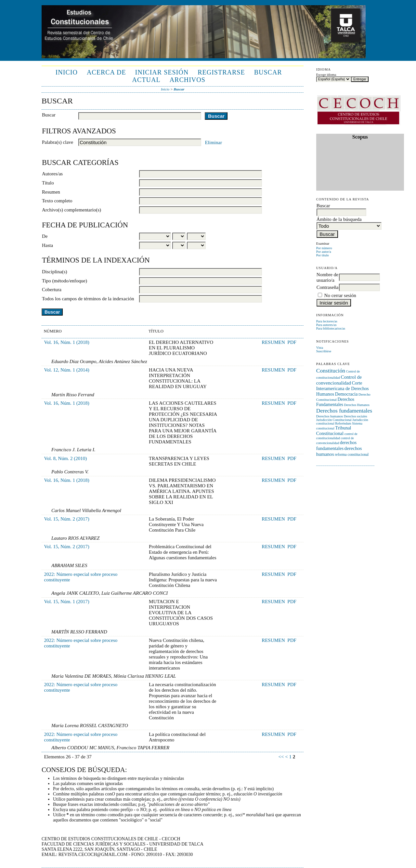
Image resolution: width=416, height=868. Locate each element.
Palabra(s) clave (58, 142)
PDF (292, 342)
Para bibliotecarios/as (331, 328)
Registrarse (221, 72)
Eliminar (213, 142)
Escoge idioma (326, 75)
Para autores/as (326, 325)
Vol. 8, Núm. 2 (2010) (66, 458)
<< (281, 757)
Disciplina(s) (54, 272)
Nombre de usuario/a (327, 277)
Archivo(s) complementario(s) (71, 210)
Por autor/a (324, 252)
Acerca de (106, 72)
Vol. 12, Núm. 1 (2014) (67, 370)
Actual (146, 80)
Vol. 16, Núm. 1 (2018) (67, 342)
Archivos (188, 80)
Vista (320, 348)
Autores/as (52, 174)
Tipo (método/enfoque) (65, 281)
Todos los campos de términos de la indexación (88, 299)
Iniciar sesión (162, 72)
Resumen (51, 192)
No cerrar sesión (340, 295)
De (45, 236)
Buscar (268, 72)
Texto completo (57, 201)
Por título (323, 255)
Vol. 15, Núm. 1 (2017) (67, 602)
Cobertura (52, 290)
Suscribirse (324, 351)
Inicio (67, 72)
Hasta (47, 245)
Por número (324, 248)
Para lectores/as (327, 321)
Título (48, 183)
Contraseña (327, 287)
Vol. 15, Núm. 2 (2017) (67, 519)
